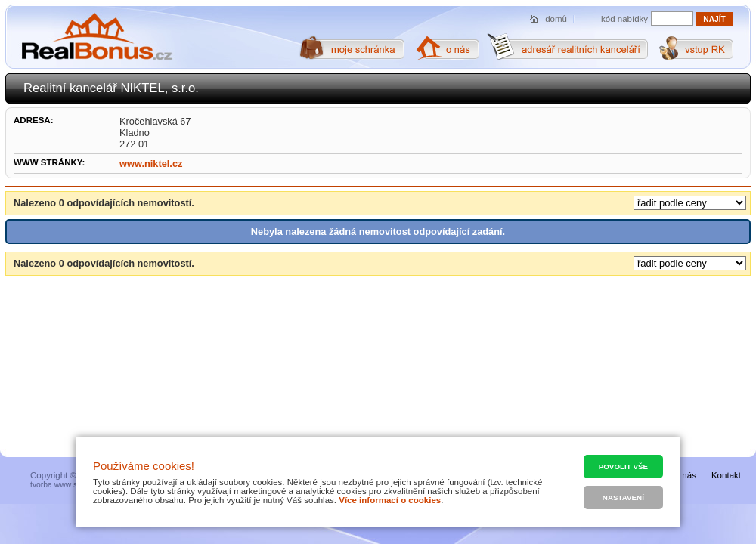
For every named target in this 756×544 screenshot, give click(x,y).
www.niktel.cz (151, 164)
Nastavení (623, 498)
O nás (685, 475)
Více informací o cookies (390, 500)
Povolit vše (623, 467)
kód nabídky (624, 19)
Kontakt (726, 475)
